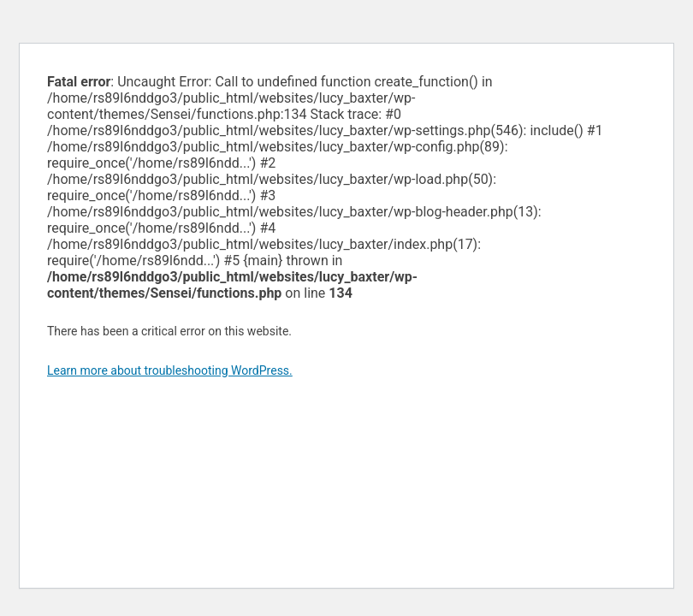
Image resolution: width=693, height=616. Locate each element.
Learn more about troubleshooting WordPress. (170, 370)
